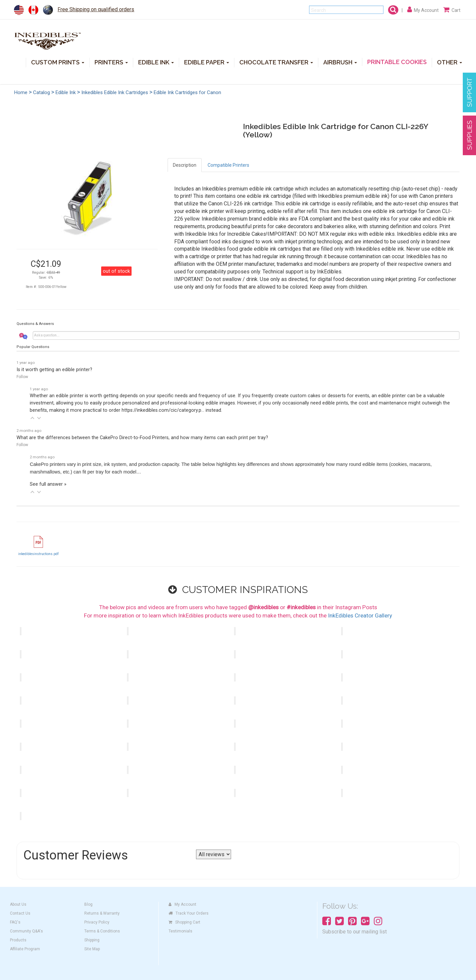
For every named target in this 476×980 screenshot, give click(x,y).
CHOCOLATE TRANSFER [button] (276, 62)
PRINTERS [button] (111, 62)
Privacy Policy (97, 922)
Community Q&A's (26, 931)
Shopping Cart (184, 922)
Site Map (92, 949)
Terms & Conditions (102, 931)
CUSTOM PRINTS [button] (58, 62)
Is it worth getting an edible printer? (54, 370)
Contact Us (20, 913)
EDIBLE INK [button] (156, 62)
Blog (88, 904)
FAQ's (15, 922)
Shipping (92, 940)
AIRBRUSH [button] (340, 62)
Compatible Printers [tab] (228, 165)
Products (18, 940)
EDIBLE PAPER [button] (207, 62)
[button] (32, 418)
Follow (22, 377)
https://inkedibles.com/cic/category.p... (163, 410)
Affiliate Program (25, 949)
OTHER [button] (450, 62)
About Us (18, 904)
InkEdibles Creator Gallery (360, 615)
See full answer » (48, 484)
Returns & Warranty (102, 913)
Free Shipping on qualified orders (96, 9)
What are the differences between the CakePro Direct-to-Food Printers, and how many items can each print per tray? (142, 438)
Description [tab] (185, 165)
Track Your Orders (189, 913)
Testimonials (180, 931)
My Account (182, 904)
